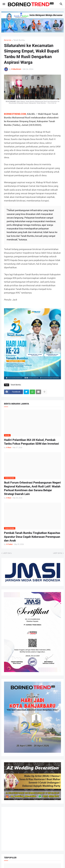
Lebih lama (58, 553)
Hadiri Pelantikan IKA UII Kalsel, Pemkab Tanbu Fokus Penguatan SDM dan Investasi (31, 442)
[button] (4, 4)
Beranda (8, 40)
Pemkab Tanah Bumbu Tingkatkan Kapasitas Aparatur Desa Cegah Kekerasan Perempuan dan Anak (32, 537)
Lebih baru (7, 553)
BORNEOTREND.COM (15, 114)
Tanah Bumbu (19, 40)
